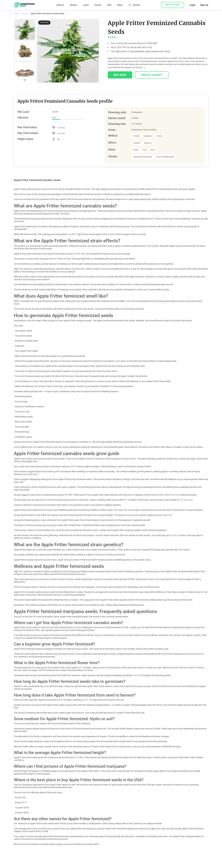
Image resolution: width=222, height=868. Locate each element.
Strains (74, 5)
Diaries (60, 5)
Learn (86, 5)
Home (16, 14)
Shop (120, 5)
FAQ (109, 5)
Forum (98, 5)
